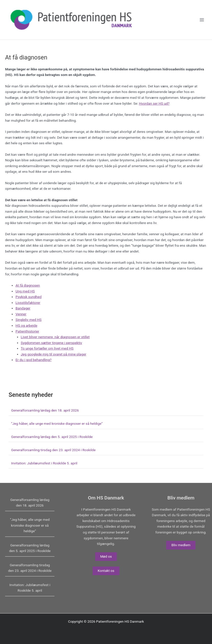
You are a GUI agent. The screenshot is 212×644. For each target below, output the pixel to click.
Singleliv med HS (29, 325)
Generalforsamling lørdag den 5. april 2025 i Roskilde (52, 442)
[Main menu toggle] (202, 23)
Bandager (23, 314)
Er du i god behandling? (33, 365)
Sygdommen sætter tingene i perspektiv (52, 348)
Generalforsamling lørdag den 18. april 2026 (45, 416)
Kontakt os (106, 571)
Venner (21, 319)
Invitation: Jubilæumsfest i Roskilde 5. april (44, 468)
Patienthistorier (27, 337)
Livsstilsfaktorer (28, 308)
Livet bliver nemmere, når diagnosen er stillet (55, 342)
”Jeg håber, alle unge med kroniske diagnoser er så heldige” (57, 429)
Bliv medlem (181, 545)
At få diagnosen (28, 291)
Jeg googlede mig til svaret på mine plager (54, 359)
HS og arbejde (26, 331)
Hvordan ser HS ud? (154, 109)
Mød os (106, 556)
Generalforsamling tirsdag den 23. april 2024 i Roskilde (53, 455)
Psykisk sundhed (29, 302)
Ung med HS (25, 296)
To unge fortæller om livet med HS (47, 354)
